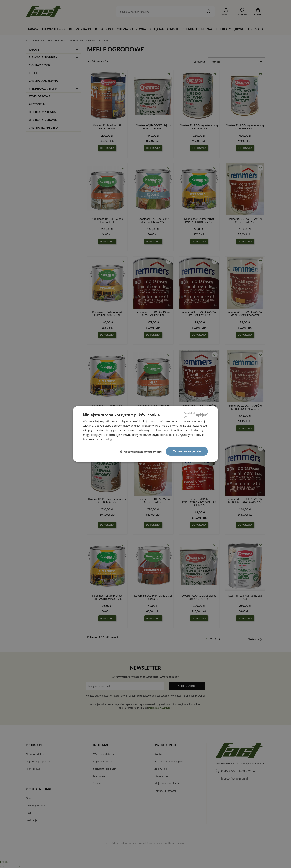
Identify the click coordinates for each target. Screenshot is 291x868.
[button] (142, 452)
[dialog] (145, 434)
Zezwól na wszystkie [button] (187, 451)
